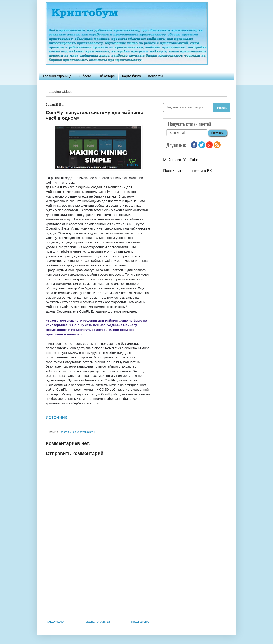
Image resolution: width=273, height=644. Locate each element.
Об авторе (107, 76)
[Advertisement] (98, 584)
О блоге (85, 76)
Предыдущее (140, 622)
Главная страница (57, 76)
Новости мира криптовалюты (77, 432)
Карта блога (131, 76)
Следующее (55, 622)
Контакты (156, 76)
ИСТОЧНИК (57, 417)
